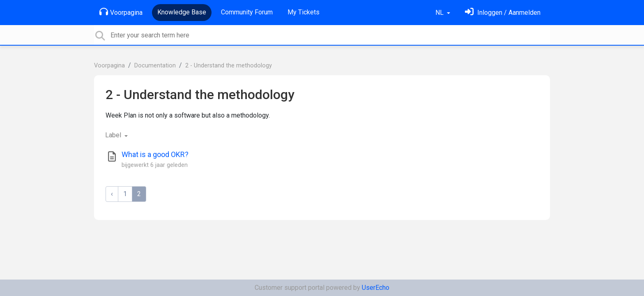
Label (114, 135)
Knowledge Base (182, 12)
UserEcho (376, 288)
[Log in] (503, 13)
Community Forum (247, 12)
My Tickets (304, 12)
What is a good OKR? (155, 154)
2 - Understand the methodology (229, 66)
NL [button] (440, 13)
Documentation (155, 66)
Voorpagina (121, 12)
